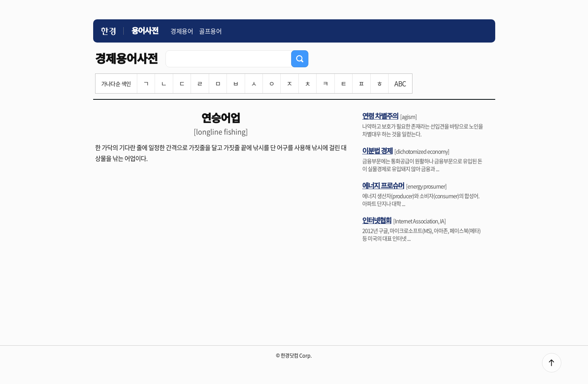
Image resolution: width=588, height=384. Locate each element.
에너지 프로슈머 (383, 185)
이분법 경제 (377, 150)
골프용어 (210, 31)
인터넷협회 (377, 220)
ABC (400, 83)
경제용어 (182, 31)
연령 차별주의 (380, 116)
